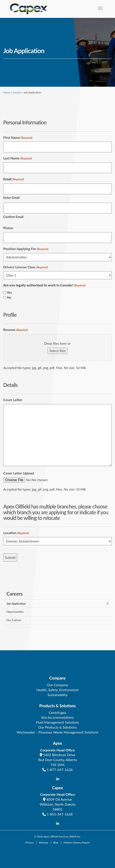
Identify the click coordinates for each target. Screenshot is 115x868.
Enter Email (11, 198)
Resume (16, 330)
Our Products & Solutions (57, 727)
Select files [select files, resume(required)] (57, 351)
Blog (56, 843)
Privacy (30, 843)
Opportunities (15, 612)
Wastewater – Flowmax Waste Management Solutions (58, 732)
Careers (17, 92)
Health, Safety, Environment (57, 690)
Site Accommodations (58, 717)
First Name (18, 138)
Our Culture (14, 620)
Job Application (16, 604)
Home (7, 92)
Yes (9, 292)
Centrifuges (57, 713)
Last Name (18, 158)
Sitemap (43, 843)
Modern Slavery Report (76, 843)
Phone (8, 228)
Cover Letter (13, 400)
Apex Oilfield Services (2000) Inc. (62, 836)
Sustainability (57, 695)
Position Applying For (26, 249)
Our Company (58, 685)
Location (16, 533)
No (9, 297)
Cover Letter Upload (19, 473)
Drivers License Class (26, 267)
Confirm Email (13, 217)
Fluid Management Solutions (57, 722)
